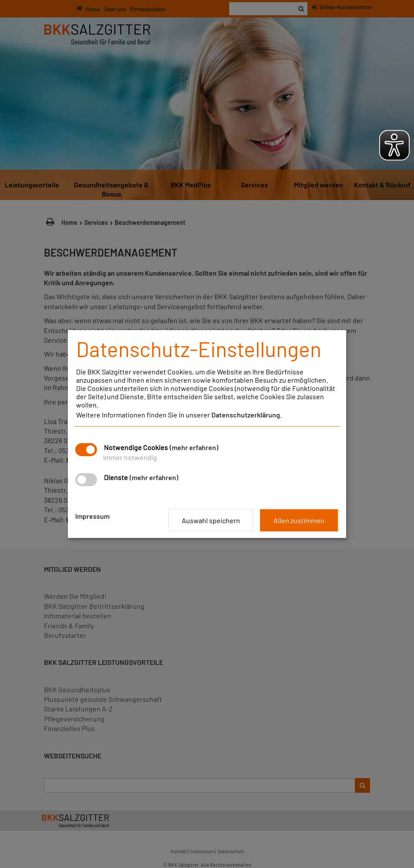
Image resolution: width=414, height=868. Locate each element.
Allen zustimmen (299, 520)
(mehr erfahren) (194, 447)
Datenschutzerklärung (246, 415)
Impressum (92, 516)
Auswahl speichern (211, 520)
